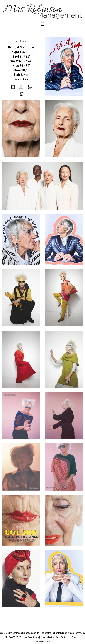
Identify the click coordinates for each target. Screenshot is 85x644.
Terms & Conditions (29, 637)
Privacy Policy (47, 637)
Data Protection (63, 637)
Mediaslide (44, 642)
